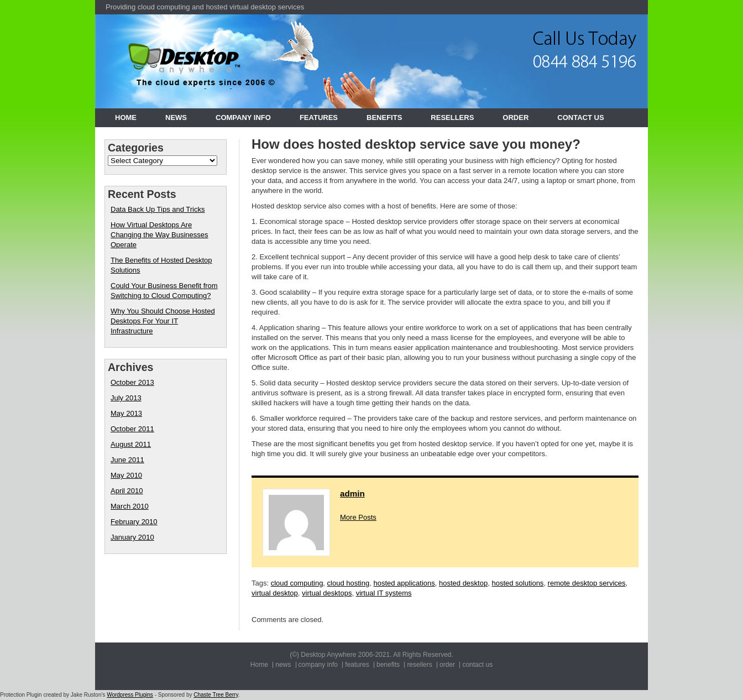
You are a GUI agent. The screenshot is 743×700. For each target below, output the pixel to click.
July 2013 (126, 398)
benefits (384, 117)
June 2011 (127, 460)
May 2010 (126, 475)
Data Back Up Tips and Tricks (158, 209)
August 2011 (131, 444)
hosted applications (404, 583)
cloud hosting (349, 583)
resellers (452, 117)
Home (126, 117)
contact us (580, 117)
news (176, 117)
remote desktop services (587, 583)
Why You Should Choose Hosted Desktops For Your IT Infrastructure (163, 321)
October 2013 (132, 382)
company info (243, 117)
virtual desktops (327, 593)
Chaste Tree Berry (216, 695)
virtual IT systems (384, 593)
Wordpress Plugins (130, 695)
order (516, 117)
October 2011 (132, 429)
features (319, 117)
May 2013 (126, 413)
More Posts (358, 517)
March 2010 (130, 506)
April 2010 (127, 491)
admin (352, 493)
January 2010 (132, 537)
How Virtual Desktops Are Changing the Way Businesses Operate (159, 235)
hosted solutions (517, 583)
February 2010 (134, 522)
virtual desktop (275, 593)
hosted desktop (463, 583)
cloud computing (297, 583)
